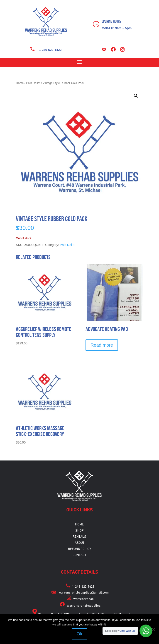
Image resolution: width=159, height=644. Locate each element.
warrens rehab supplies (84, 606)
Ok (80, 634)
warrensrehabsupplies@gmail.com (84, 593)
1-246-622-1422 (50, 50)
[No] (153, 629)
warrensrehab (83, 599)
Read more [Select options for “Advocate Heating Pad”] (102, 345)
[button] (136, 96)
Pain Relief (33, 83)
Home (20, 83)
